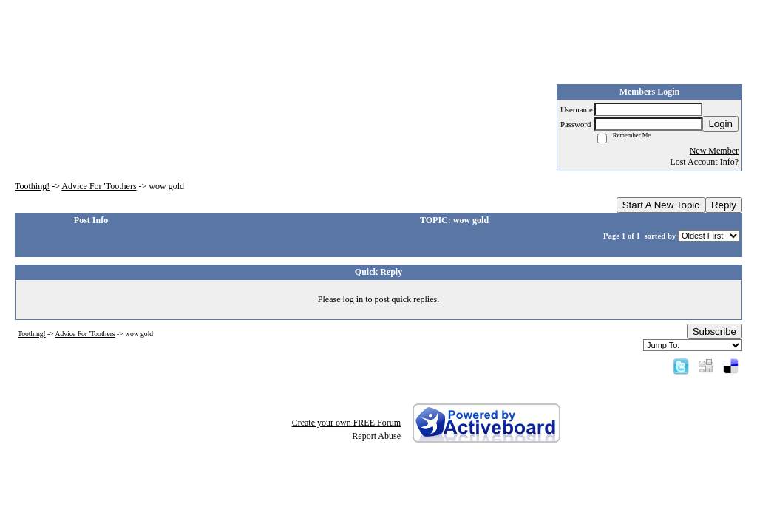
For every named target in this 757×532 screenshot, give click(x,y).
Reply (724, 205)
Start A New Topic (661, 205)
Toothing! (32, 186)
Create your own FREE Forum (346, 423)
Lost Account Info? (704, 162)
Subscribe (714, 331)
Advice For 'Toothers (99, 186)
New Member (714, 151)
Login (720, 124)
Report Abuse (376, 436)
